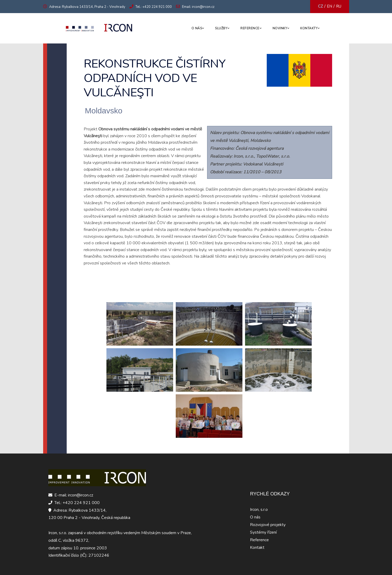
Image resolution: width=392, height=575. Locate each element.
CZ (320, 6)
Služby (221, 28)
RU (339, 6)
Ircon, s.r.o (259, 510)
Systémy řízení (263, 532)
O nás (197, 28)
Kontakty (309, 28)
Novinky (280, 28)
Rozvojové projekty (268, 525)
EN (329, 6)
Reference (250, 28)
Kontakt (257, 548)
